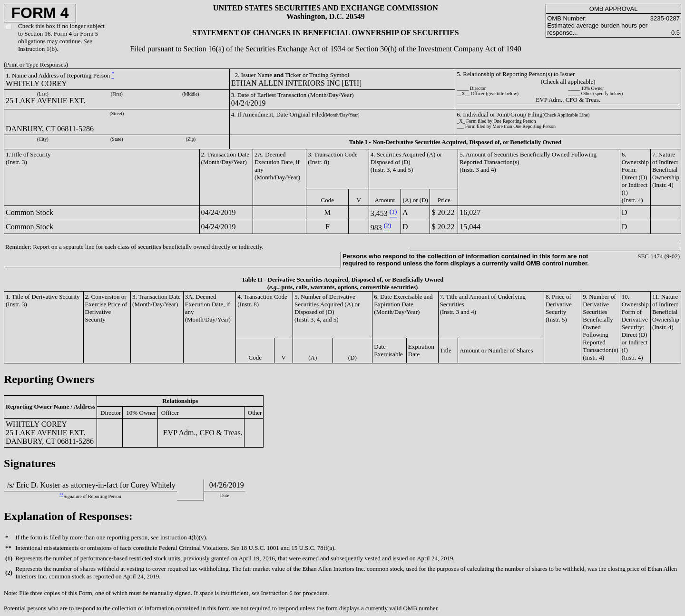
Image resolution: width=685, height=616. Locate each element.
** (61, 495)
